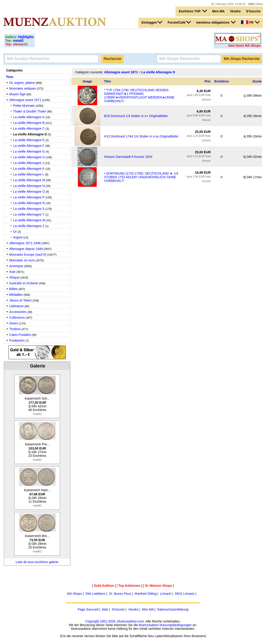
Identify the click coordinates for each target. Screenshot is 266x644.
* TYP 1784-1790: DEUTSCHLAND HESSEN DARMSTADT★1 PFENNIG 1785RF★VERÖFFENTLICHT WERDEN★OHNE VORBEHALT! (139, 96)
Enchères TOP (193, 11)
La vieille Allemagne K (29, 169)
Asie (12, 272)
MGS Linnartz (185, 594)
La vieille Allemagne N (29, 186)
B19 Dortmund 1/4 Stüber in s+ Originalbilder (136, 116)
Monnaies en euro (22, 260)
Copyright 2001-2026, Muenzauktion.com (115, 621)
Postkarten (17, 340)
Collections (17, 318)
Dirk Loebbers (95, 594)
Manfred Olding (145, 594)
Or (15, 232)
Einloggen (152, 22)
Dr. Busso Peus (120, 594)
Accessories (18, 312)
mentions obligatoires (216, 22)
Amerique (16, 266)
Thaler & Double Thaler (30, 111)
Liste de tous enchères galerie (37, 562)
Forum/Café (179, 22)
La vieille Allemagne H (29, 157)
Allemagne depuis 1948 (26, 249)
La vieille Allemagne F (29, 146)
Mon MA (218, 11)
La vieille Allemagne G (29, 151)
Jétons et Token (20, 300)
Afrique (14, 277)
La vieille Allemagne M (29, 180)
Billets (13, 289)
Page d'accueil (88, 609)
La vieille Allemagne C (29, 129)
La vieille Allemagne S (29, 209)
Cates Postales (20, 335)
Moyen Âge (17, 94)
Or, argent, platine (22, 83)
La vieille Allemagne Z (29, 226)
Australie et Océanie (24, 283)
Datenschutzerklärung (173, 609)
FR (250, 22)
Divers (14, 323)
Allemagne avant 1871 (25, 100)
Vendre (235, 11)
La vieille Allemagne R (29, 203)
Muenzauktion (149, 625)
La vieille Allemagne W (29, 220)
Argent (18, 237)
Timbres (15, 329)
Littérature (16, 306)
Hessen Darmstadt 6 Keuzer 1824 (128, 157)
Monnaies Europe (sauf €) (28, 255)
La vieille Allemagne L (29, 174)
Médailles (16, 295)
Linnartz (166, 594)
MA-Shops (75, 594)
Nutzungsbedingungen (176, 625)
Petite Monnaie (24, 106)
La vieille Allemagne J (29, 163)
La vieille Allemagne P (29, 197)
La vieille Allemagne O (29, 192)
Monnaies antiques (23, 88)
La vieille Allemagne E (29, 140)
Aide (105, 609)
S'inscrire (253, 11)
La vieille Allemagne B (29, 123)
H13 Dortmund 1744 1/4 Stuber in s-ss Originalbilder (141, 136)
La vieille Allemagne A (29, 117)
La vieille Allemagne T (29, 214)
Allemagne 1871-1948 (25, 243)
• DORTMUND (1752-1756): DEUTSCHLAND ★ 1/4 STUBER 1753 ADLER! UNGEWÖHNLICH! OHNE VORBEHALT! (141, 177)
